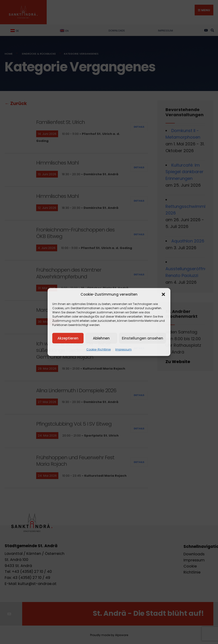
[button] (163, 294)
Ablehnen (101, 338)
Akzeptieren (68, 338)
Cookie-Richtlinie (98, 349)
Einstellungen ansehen (142, 338)
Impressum (123, 349)
